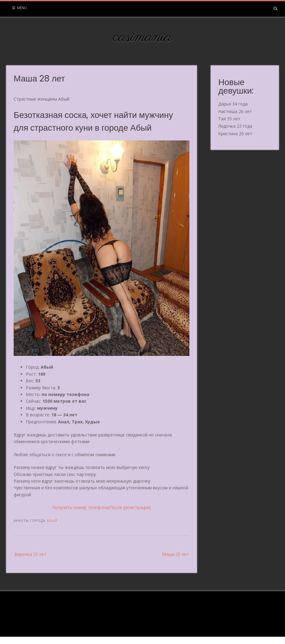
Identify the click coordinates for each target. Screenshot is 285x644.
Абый (52, 520)
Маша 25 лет (175, 554)
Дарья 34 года (233, 104)
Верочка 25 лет (30, 554)
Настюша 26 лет (235, 111)
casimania (142, 37)
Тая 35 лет (229, 119)
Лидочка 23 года (235, 126)
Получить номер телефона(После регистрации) (102, 507)
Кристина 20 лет (235, 134)
